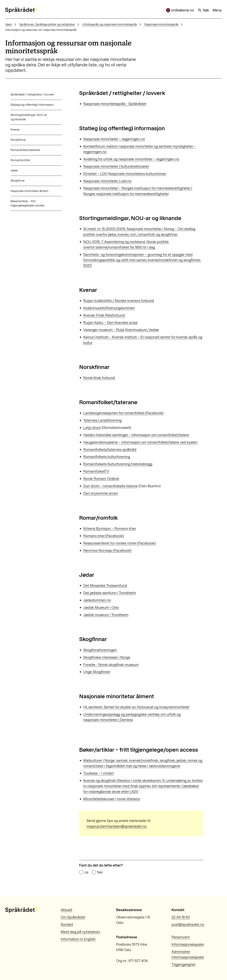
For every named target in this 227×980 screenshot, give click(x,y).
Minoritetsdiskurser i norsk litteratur (112, 799)
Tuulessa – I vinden (99, 773)
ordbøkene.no (180, 10)
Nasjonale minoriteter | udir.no (107, 181)
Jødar (9, 170)
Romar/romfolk (15, 160)
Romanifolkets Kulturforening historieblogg (118, 464)
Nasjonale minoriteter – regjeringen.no (114, 139)
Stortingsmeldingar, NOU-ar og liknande (23, 117)
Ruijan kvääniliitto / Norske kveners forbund (119, 301)
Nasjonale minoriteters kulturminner (137, 174)
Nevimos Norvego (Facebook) (107, 550)
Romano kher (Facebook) (104, 536)
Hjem (9, 24)
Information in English (78, 939)
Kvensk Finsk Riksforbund (104, 315)
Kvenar (10, 129)
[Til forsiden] (21, 10)
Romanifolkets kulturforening (107, 457)
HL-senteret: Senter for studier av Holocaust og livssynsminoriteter (136, 707)
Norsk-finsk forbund (99, 378)
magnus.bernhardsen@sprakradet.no (117, 826)
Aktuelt (66, 910)
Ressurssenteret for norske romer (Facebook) (119, 543)
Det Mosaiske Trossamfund (105, 585)
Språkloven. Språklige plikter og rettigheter (47, 24)
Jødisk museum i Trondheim (106, 615)
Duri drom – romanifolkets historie (111, 486)
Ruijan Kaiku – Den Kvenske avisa (110, 323)
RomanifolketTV (96, 471)
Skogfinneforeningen (100, 650)
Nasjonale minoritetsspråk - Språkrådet (115, 104)
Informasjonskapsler (188, 944)
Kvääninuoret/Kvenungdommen (109, 308)
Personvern (181, 937)
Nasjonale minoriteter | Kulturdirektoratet (116, 166)
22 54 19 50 (181, 917)
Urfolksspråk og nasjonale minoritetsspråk (110, 24)
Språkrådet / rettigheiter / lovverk (27, 94)
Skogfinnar (12, 181)
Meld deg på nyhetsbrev (80, 932)
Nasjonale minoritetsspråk (161, 24)
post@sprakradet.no (188, 924)
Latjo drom (92, 428)
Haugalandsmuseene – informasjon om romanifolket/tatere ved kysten (140, 442)
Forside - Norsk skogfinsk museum (111, 665)
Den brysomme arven (101, 493)
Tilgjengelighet (183, 964)
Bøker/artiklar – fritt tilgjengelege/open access (22, 203)
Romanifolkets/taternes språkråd (110, 449)
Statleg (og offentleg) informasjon (27, 105)
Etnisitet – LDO (95, 174)
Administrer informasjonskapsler (188, 954)
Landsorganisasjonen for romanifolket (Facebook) (123, 413)
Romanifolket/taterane (20, 150)
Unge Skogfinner (97, 672)
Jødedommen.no (97, 600)
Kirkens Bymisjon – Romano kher (110, 528)
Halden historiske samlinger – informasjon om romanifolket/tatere (136, 435)
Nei (100, 872)
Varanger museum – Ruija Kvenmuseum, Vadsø (121, 330)
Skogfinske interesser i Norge (107, 657)
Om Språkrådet (73, 917)
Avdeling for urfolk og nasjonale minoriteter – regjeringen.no (131, 159)
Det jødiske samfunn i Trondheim (110, 593)
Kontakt (67, 924)
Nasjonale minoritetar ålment (24, 191)
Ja (86, 872)
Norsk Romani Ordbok (101, 479)
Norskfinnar (13, 140)
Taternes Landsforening (102, 420)
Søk (203, 10)
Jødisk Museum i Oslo (101, 607)
